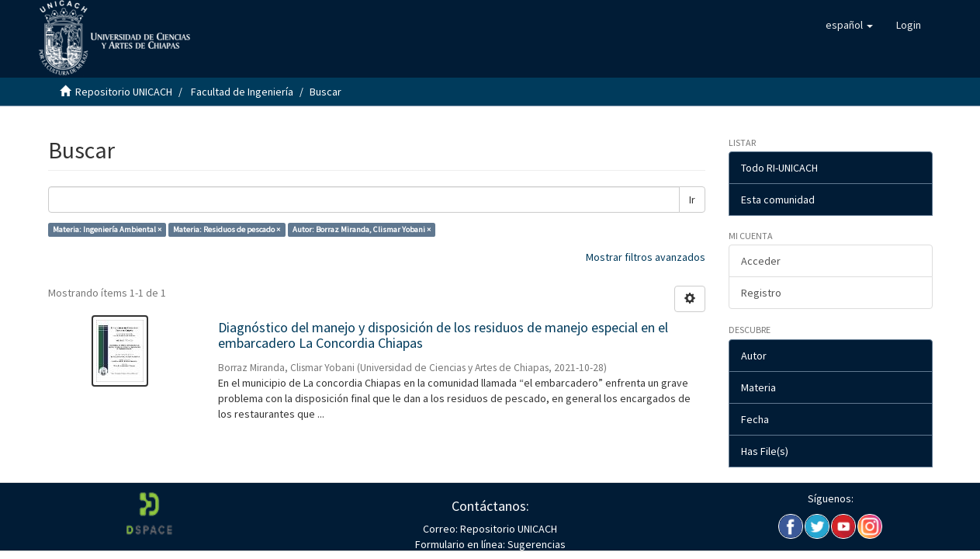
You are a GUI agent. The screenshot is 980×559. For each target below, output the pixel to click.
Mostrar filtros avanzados (646, 257)
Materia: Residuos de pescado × (227, 229)
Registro (761, 293)
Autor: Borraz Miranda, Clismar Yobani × (362, 229)
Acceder (761, 261)
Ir (692, 200)
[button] (849, 25)
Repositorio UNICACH (124, 92)
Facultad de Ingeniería (242, 92)
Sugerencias (535, 544)
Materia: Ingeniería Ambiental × (107, 229)
